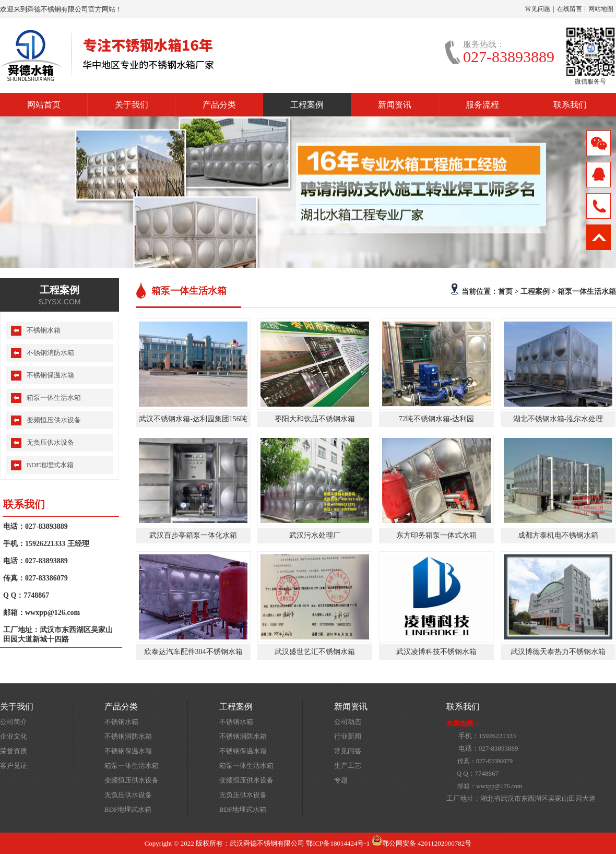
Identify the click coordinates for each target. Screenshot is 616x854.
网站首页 (44, 105)
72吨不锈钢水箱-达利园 (437, 419)
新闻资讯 (395, 105)
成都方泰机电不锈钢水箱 (558, 535)
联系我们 (570, 105)
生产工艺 (348, 766)
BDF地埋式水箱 (50, 465)
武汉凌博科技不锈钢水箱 (436, 652)
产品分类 (219, 105)
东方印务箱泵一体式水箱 (436, 535)
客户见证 (14, 766)
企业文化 (14, 736)
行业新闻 (348, 736)
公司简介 (14, 722)
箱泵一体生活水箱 (587, 291)
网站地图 (601, 9)
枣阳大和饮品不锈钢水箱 (315, 419)
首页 (505, 291)
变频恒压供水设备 (54, 420)
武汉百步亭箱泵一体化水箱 (193, 535)
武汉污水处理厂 (315, 535)
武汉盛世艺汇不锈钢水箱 (315, 652)
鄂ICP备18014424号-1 (338, 843)
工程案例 (307, 105)
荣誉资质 (14, 751)
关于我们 (132, 105)
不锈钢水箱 (44, 330)
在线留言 (570, 9)
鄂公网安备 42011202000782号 (422, 843)
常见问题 (538, 9)
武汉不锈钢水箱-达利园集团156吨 (193, 419)
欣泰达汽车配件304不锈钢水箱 (193, 652)
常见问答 (348, 751)
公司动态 (348, 722)
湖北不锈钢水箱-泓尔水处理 (558, 419)
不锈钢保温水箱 (50, 375)
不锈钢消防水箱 (50, 353)
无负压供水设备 (50, 442)
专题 (341, 780)
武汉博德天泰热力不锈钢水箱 (558, 652)
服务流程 (482, 105)
